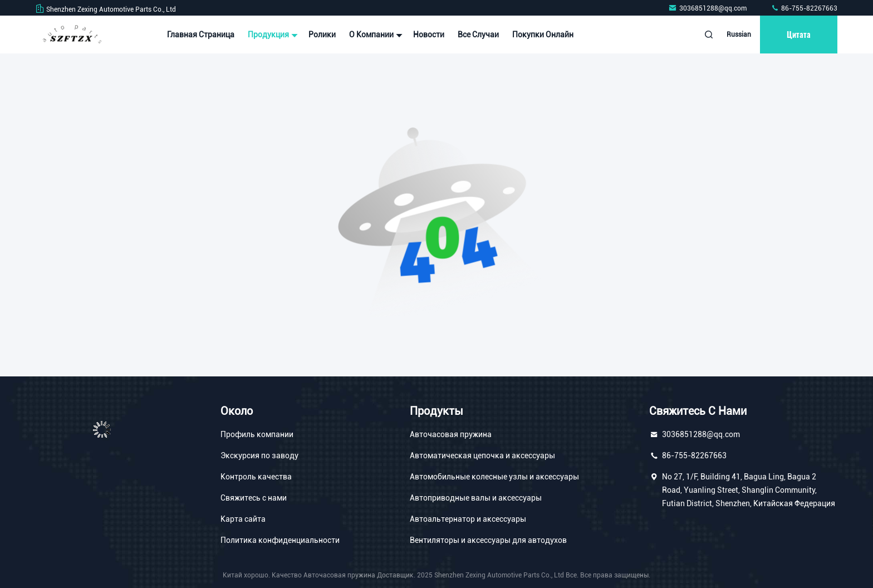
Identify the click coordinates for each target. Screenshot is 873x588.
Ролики (322, 35)
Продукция (271, 35)
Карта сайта (243, 519)
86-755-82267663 (804, 8)
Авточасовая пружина (451, 434)
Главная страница (201, 35)
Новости (429, 35)
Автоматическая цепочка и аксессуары (482, 455)
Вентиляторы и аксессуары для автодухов (488, 540)
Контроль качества (256, 477)
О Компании (374, 35)
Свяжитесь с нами (254, 498)
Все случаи (478, 35)
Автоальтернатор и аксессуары (468, 519)
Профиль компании (257, 434)
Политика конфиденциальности (280, 540)
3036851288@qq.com (708, 8)
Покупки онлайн (543, 35)
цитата (799, 34)
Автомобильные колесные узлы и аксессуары (494, 477)
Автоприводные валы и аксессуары (476, 498)
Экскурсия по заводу (259, 455)
